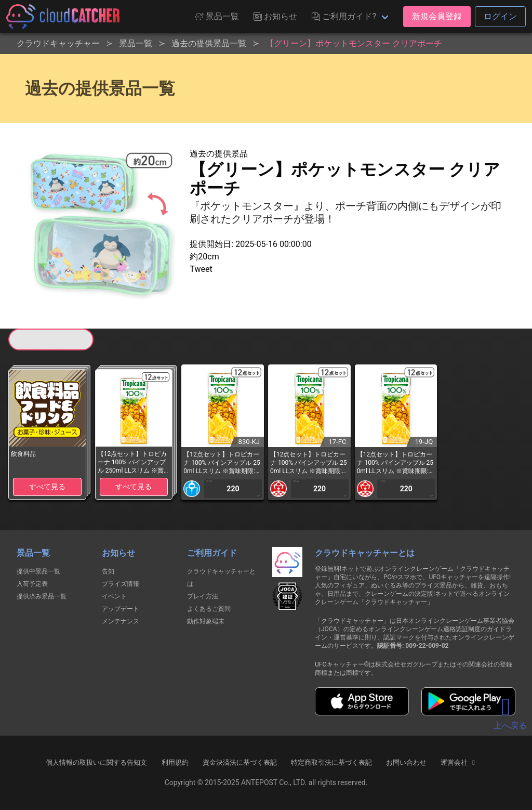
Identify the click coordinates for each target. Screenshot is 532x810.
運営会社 (459, 763)
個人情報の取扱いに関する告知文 (96, 762)
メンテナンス (121, 621)
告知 (108, 571)
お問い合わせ (406, 762)
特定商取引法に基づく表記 (331, 762)
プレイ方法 (203, 596)
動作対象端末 (206, 621)
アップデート (121, 609)
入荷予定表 (32, 584)
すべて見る (47, 487)
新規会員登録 (437, 16)
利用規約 (175, 762)
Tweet (201, 269)
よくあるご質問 (209, 609)
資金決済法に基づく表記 (240, 762)
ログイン (500, 16)
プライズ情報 (121, 584)
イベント (114, 596)
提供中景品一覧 (38, 571)
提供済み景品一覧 (42, 596)
